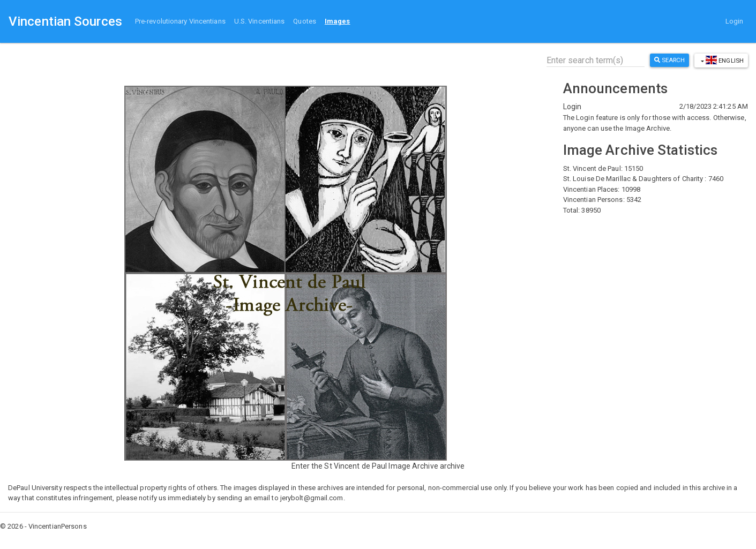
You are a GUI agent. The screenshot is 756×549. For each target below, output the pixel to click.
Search (670, 60)
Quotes (305, 21)
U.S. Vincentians (260, 21)
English (724, 60)
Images (338, 21)
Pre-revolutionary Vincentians (180, 21)
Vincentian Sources (65, 21)
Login (735, 21)
